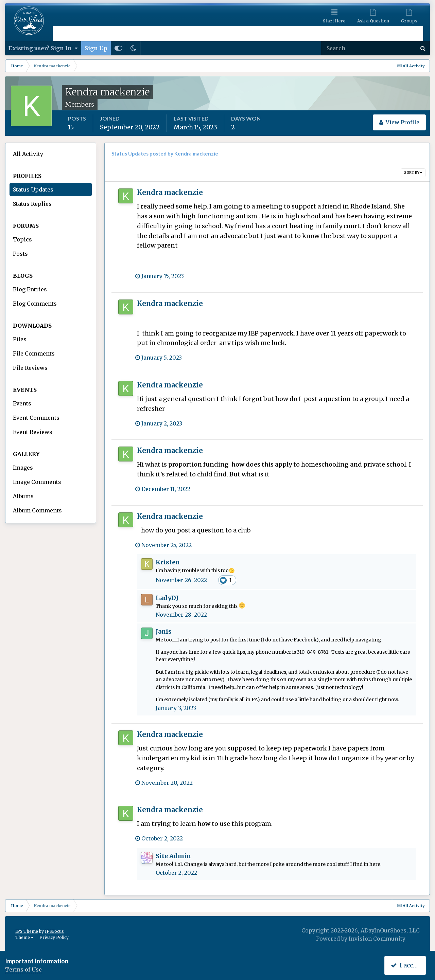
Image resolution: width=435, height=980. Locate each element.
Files (20, 339)
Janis (164, 631)
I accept (407, 965)
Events (22, 403)
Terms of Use (23, 969)
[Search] (347, 48)
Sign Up (96, 48)
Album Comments (37, 510)
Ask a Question (373, 21)
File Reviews (30, 368)
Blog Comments (35, 304)
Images (23, 468)
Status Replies (32, 204)
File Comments (34, 353)
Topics (22, 239)
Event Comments (36, 418)
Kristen (168, 562)
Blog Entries (30, 289)
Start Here (334, 21)
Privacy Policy (54, 937)
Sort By (413, 173)
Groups (409, 21)
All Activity (28, 154)
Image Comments (37, 482)
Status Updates (33, 189)
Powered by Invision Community (361, 939)
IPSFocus (54, 931)
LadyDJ (167, 598)
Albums (23, 496)
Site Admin (173, 856)
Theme (24, 937)
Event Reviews (33, 432)
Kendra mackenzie (170, 192)
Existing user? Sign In (43, 48)
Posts (20, 254)
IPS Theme (27, 931)
